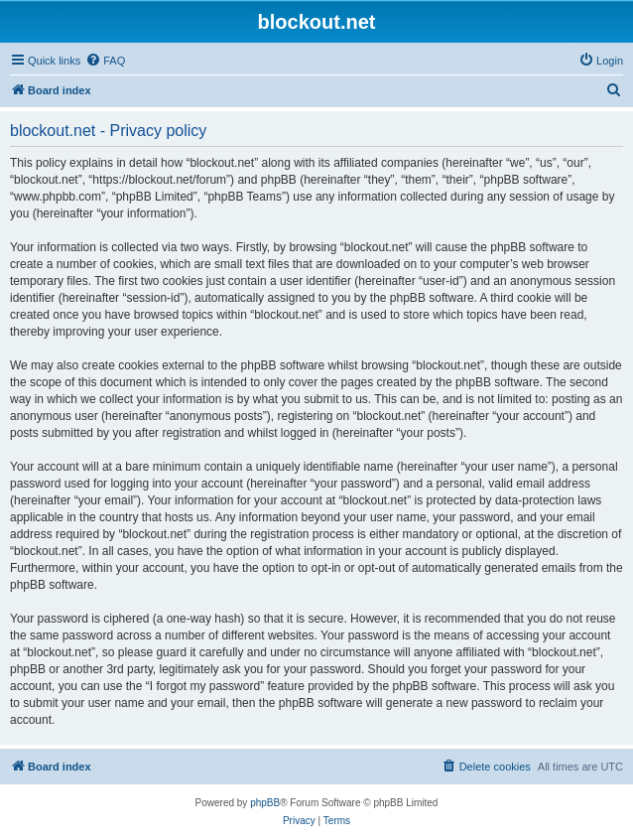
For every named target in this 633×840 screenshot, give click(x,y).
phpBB (265, 803)
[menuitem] (105, 61)
